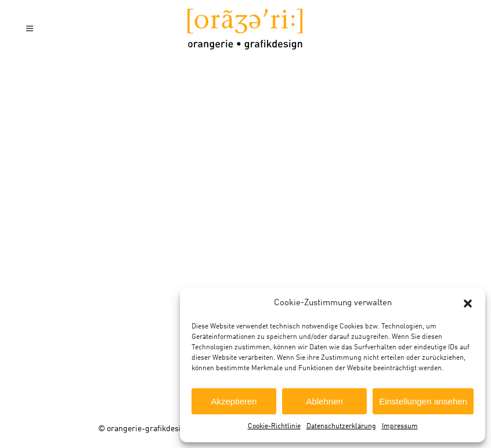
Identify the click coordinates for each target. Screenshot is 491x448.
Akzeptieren (234, 401)
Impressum (400, 427)
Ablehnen (324, 401)
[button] (468, 304)
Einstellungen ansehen (423, 401)
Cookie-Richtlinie (274, 427)
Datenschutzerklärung (341, 427)
